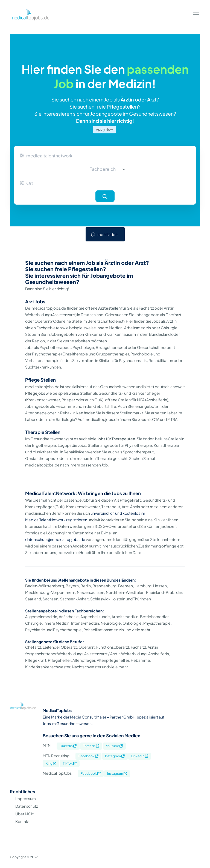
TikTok (70, 763)
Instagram (115, 756)
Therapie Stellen (43, 432)
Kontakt (22, 821)
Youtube (114, 746)
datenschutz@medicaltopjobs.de (55, 539)
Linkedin (68, 746)
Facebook (88, 756)
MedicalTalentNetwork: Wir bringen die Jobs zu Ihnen (83, 493)
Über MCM (25, 814)
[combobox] (105, 169)
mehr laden (107, 234)
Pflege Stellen (40, 380)
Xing (51, 763)
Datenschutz (27, 806)
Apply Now (104, 129)
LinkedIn (140, 756)
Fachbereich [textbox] (103, 169)
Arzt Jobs (35, 302)
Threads (91, 746)
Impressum (26, 798)
